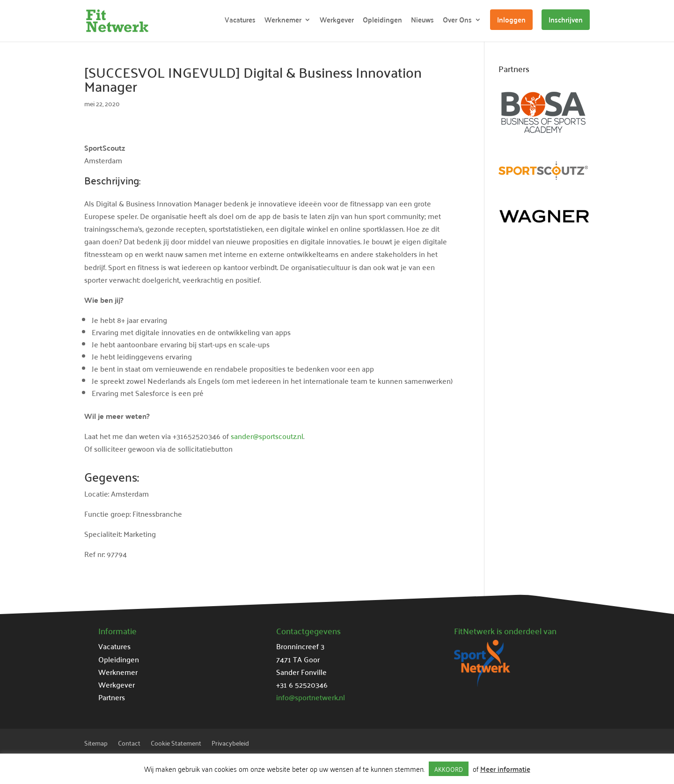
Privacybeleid (230, 744)
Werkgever (337, 21)
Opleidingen (382, 21)
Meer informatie (505, 769)
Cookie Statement (176, 744)
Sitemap (96, 744)
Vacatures (240, 21)
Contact (129, 744)
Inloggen (511, 19)
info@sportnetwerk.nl (311, 697)
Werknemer (283, 21)
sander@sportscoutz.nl (267, 436)
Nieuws (422, 21)
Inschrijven (566, 19)
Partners (112, 697)
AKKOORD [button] (449, 769)
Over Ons (457, 21)
